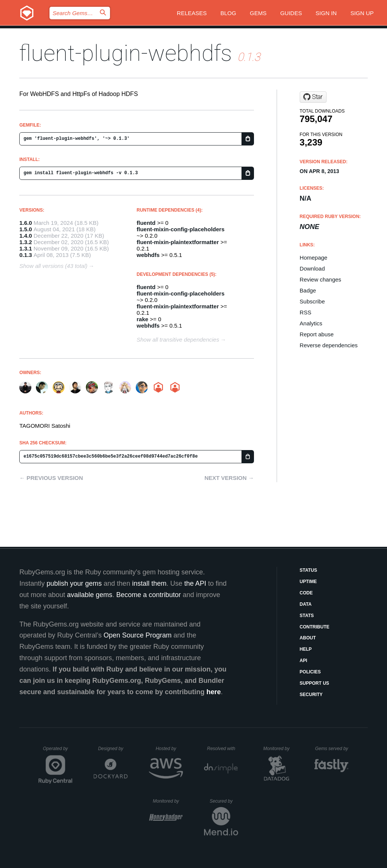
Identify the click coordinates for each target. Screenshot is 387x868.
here (214, 692)
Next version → (229, 478)
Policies (310, 672)
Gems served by (332, 749)
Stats (307, 616)
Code (306, 593)
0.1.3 (26, 255)
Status (308, 570)
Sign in (326, 13)
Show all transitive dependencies (178, 340)
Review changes (320, 279)
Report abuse (317, 334)
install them (149, 583)
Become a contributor (148, 595)
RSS (306, 312)
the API (195, 583)
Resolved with (223, 749)
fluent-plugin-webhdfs (126, 53)
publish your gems (74, 583)
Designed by (113, 749)
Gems (258, 13)
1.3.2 (26, 242)
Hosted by (169, 749)
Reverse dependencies (329, 345)
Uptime (308, 582)
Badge (308, 290)
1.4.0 (26, 236)
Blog (228, 13)
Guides (291, 13)
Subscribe (312, 301)
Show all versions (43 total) (53, 266)
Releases (192, 13)
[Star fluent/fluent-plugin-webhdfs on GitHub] (313, 97)
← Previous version (51, 478)
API (303, 661)
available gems (90, 595)
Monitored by (279, 749)
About (308, 638)
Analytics (311, 323)
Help (306, 649)
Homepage (313, 258)
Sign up (362, 13)
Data (306, 604)
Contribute (315, 627)
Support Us (314, 683)
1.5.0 (26, 229)
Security (311, 695)
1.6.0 (26, 223)
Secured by (224, 801)
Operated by (58, 751)
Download (312, 268)
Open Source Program (138, 635)
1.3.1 (26, 248)
